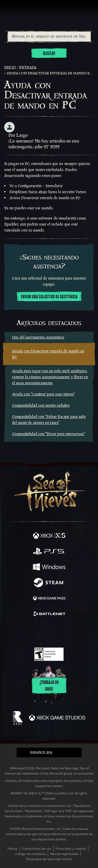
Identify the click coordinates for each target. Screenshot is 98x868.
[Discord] (64, 632)
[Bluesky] (86, 632)
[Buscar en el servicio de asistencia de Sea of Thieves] (49, 37)
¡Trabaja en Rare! (49, 686)
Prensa (13, 849)
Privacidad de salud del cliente (49, 859)
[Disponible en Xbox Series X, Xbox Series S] (49, 536)
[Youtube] (48, 632)
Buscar (49, 54)
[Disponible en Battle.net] (49, 615)
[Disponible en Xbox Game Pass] (49, 599)
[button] (49, 752)
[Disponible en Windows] (49, 568)
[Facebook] (11, 632)
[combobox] (49, 37)
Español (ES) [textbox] (41, 752)
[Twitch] (33, 632)
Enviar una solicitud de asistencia (49, 297)
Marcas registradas (64, 854)
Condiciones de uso (37, 849)
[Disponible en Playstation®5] (49, 552)
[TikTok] (75, 632)
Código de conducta (30, 854)
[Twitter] (21, 632)
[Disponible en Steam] (49, 583)
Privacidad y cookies (71, 849)
